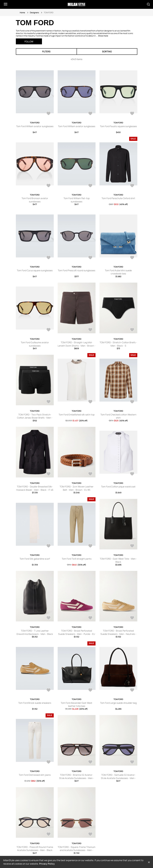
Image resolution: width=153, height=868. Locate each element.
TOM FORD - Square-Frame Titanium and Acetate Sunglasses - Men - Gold (76, 850)
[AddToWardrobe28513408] (48, 762)
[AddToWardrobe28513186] (48, 834)
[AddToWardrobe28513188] (90, 762)
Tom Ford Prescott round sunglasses (76, 270)
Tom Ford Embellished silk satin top (77, 415)
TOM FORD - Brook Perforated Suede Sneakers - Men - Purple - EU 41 (77, 634)
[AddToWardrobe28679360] (48, 114)
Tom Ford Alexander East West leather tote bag (76, 704)
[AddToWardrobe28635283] (48, 330)
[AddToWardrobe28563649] (48, 546)
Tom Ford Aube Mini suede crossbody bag (118, 272)
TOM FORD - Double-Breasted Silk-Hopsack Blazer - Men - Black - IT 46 (35, 488)
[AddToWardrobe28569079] (48, 474)
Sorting (107, 51)
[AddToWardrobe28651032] (90, 186)
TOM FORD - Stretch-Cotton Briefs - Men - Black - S (118, 344)
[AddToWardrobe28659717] (48, 186)
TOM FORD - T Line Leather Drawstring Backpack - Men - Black (35, 632)
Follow (29, 41)
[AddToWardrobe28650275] (132, 186)
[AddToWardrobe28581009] (90, 402)
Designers (34, 13)
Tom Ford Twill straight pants (77, 559)
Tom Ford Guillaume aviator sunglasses (35, 344)
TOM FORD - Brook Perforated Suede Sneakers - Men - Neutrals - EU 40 (118, 634)
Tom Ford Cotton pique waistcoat (118, 487)
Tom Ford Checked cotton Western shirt (118, 416)
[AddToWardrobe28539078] (48, 618)
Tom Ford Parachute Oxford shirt (118, 198)
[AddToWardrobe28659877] (132, 114)
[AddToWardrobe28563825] (132, 474)
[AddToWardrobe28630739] (48, 402)
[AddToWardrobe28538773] (132, 618)
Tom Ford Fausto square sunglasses (118, 126)
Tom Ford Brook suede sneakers (35, 703)
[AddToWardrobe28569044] (90, 474)
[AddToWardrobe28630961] (90, 330)
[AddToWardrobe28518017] (90, 690)
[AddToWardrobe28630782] (132, 330)
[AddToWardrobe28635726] (90, 258)
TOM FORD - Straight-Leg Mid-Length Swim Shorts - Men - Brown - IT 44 (76, 346)
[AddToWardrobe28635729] (48, 258)
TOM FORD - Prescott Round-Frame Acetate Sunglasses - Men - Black (35, 849)
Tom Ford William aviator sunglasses (35, 126)
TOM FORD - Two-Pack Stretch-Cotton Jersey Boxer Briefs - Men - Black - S (35, 418)
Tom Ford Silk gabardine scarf (35, 559)
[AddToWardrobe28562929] (132, 546)
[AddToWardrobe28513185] (90, 834)
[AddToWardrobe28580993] (132, 402)
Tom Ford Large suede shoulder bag (118, 703)
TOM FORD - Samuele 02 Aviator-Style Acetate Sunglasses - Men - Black (118, 778)
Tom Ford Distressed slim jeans (35, 775)
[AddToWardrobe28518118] (48, 690)
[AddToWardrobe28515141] (132, 690)
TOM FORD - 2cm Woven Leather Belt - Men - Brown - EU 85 (76, 488)
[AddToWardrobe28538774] (90, 618)
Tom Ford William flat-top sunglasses (77, 200)
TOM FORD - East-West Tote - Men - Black (118, 560)
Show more (103, 36)
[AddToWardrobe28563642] (90, 546)
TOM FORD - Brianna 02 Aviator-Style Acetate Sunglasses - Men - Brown (77, 778)
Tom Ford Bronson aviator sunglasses (35, 200)
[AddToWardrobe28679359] (90, 114)
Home (22, 13)
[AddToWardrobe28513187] (132, 762)
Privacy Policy (47, 864)
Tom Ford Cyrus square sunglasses (35, 270)
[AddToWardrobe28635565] (132, 258)
